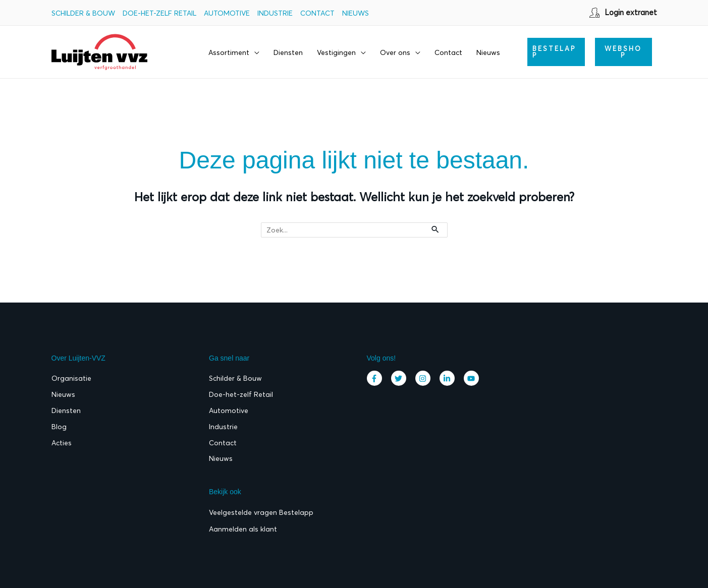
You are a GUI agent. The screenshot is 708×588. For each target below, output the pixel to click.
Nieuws (356, 13)
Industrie (275, 13)
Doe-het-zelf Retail (159, 13)
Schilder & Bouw (83, 13)
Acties (62, 443)
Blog (59, 427)
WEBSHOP (623, 52)
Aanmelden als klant (243, 530)
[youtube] (473, 378)
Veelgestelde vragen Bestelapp (261, 513)
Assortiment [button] (229, 52)
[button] (556, 52)
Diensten (288, 52)
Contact (317, 13)
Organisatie (71, 379)
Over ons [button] (395, 52)
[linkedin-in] (450, 378)
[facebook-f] (377, 378)
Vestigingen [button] (336, 52)
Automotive (227, 13)
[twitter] (401, 378)
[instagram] (425, 378)
